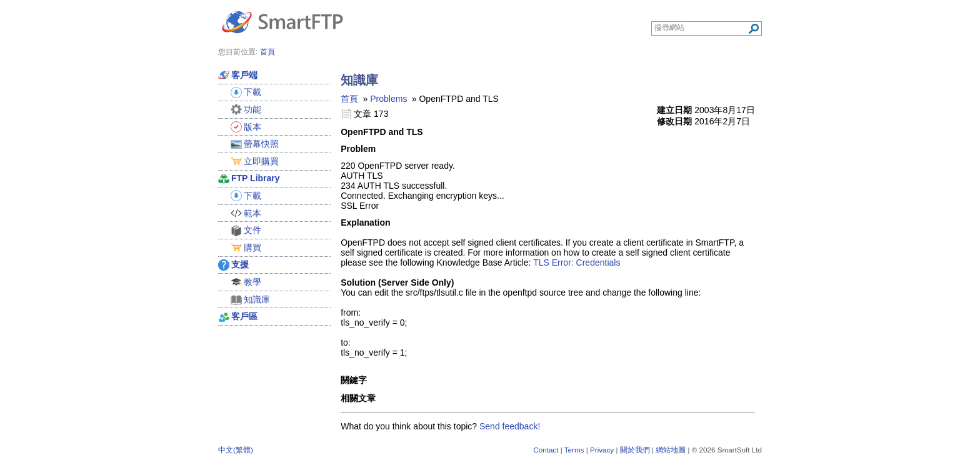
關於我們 (635, 450)
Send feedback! (510, 426)
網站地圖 (671, 450)
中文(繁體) (236, 450)
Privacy (602, 450)
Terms (574, 450)
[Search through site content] (701, 27)
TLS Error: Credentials (577, 262)
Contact (546, 450)
